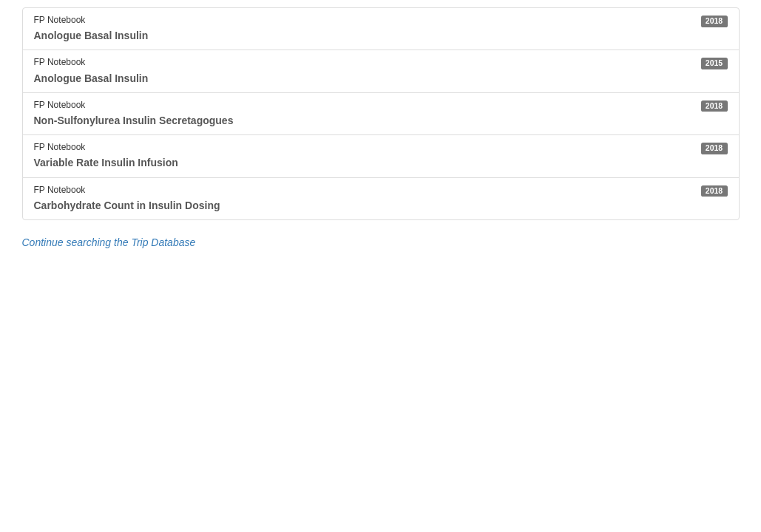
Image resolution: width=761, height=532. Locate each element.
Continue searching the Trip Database (109, 242)
